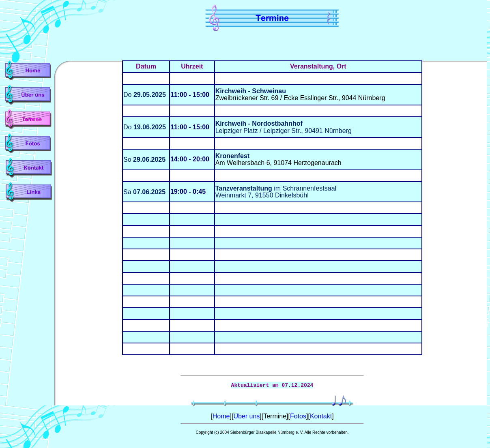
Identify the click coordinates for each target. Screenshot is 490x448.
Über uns (246, 416)
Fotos (298, 416)
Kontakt (321, 416)
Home (221, 416)
